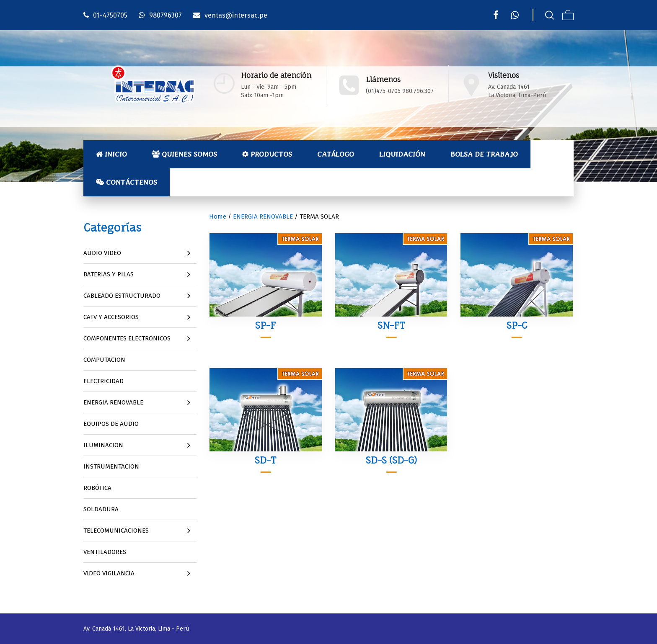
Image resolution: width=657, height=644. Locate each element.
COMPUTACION (104, 360)
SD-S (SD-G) (391, 460)
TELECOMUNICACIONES (116, 531)
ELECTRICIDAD (103, 381)
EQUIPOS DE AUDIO (111, 424)
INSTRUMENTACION (111, 466)
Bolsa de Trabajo (484, 154)
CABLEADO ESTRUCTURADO (122, 296)
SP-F (265, 325)
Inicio (111, 154)
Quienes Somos (185, 154)
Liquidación (402, 154)
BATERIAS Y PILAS (109, 274)
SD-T (265, 460)
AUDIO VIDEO (102, 253)
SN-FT (391, 325)
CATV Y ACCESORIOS (111, 317)
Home (218, 216)
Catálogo (336, 154)
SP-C (517, 325)
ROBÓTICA (97, 488)
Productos (267, 154)
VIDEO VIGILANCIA (109, 573)
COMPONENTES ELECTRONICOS (127, 338)
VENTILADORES (105, 552)
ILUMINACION (103, 445)
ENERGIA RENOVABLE (113, 402)
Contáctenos (127, 182)
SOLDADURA (101, 509)
